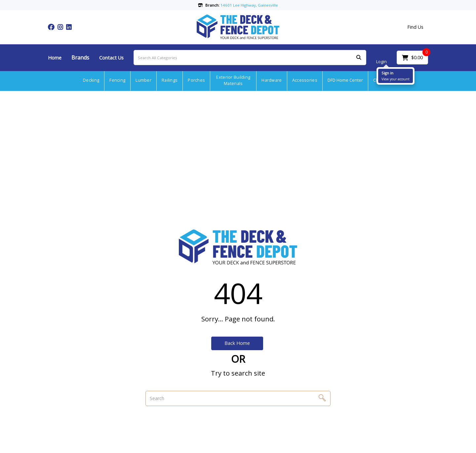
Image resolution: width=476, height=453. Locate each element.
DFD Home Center (345, 80)
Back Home (237, 343)
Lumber (143, 80)
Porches (196, 80)
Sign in (387, 73)
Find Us (415, 27)
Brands (80, 58)
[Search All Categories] (250, 58)
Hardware (272, 80)
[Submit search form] (359, 58)
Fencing (117, 80)
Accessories (305, 80)
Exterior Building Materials (233, 80)
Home (55, 58)
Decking (91, 80)
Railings (170, 80)
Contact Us (111, 58)
